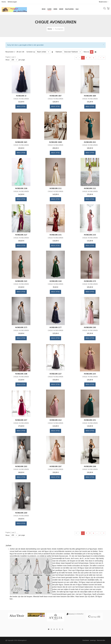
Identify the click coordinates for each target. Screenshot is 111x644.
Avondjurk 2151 (55, 235)
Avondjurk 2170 (90, 281)
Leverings (93, 640)
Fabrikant (59, 52)
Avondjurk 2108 (21, 189)
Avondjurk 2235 (90, 374)
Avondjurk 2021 (90, 142)
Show (7, 60)
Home (4, 2)
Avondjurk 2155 (90, 235)
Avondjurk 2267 (55, 467)
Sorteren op (31, 52)
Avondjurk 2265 (21, 467)
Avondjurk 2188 (21, 374)
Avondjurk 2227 (55, 374)
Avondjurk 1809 (90, 96)
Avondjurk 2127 (21, 235)
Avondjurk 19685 (55, 142)
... (97, 58)
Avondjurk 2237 (21, 420)
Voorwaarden (101, 640)
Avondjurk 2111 (55, 189)
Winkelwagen (12, 2)
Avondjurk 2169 (55, 281)
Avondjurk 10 (21, 96)
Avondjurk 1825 (21, 142)
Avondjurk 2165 (21, 281)
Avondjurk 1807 (55, 96)
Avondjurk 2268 (90, 467)
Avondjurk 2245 (55, 420)
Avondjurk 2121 (90, 189)
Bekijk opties (21, 106)
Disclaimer (86, 640)
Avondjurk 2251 (90, 420)
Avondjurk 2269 (21, 513)
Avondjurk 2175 (21, 328)
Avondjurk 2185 (90, 328)
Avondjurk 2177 (55, 328)
